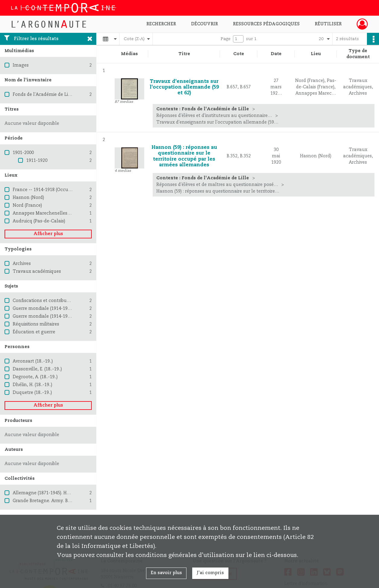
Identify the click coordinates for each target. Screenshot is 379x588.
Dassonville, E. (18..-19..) (37, 369)
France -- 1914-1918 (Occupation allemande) (60, 190)
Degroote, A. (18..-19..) (35, 377)
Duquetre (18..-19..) (32, 393)
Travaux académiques (37, 272)
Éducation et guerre (34, 332)
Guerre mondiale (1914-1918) (43, 309)
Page (226, 39)
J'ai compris (210, 573)
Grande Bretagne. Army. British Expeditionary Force (67, 501)
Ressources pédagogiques (266, 24)
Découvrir (204, 24)
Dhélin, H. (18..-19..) (32, 385)
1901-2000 (23, 153)
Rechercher (161, 24)
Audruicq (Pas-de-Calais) (39, 221)
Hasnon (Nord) (28, 198)
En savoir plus (166, 573)
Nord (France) (27, 206)
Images (21, 65)
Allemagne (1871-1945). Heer (43, 493)
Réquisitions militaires (36, 324)
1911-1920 (37, 161)
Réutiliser (328, 24)
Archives (22, 264)
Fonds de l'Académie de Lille (43, 95)
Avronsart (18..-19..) (33, 361)
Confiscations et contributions (45, 301)
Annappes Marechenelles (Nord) (47, 213)
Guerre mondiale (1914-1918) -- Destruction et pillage (69, 316)
